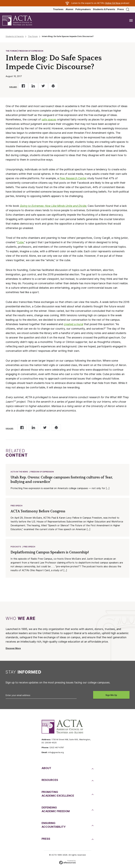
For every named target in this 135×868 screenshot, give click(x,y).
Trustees (58, 9)
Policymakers (83, 9)
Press (121, 9)
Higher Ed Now (113, 3)
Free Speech (17, 506)
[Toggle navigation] (131, 21)
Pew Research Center (73, 178)
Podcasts (16, 547)
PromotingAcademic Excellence (58, 795)
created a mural (73, 324)
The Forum (33, 36)
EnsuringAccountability (54, 826)
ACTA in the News (19, 472)
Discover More (13, 649)
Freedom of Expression (42, 472)
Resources (50, 781)
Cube (20, 242)
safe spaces (49, 119)
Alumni (69, 9)
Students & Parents (104, 9)
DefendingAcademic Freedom (56, 810)
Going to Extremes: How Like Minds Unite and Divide (53, 206)
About (46, 769)
